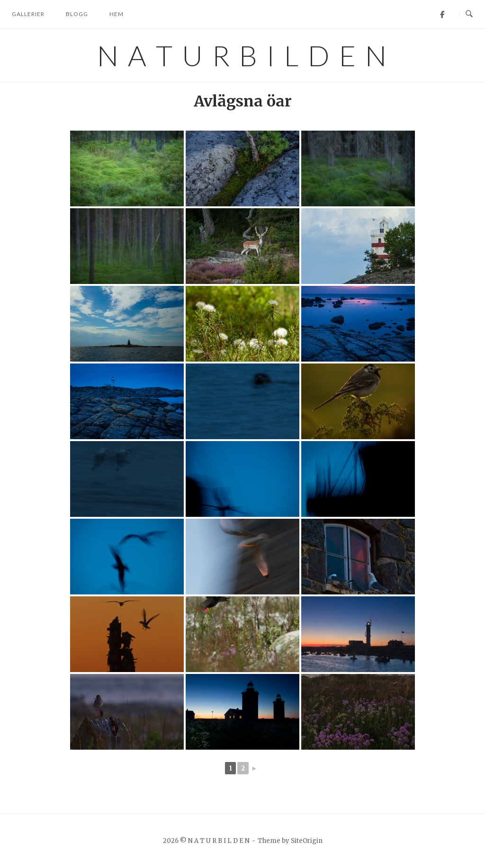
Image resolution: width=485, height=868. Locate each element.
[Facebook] (442, 14)
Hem (117, 14)
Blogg (77, 14)
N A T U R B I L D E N (243, 55)
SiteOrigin (307, 841)
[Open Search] (469, 14)
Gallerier (28, 14)
